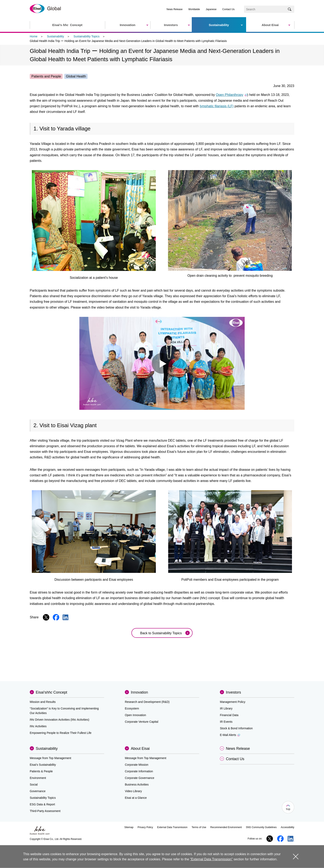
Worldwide (194, 9)
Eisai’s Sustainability (43, 765)
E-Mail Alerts (230, 735)
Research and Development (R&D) (147, 702)
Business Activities (137, 785)
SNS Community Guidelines (261, 827)
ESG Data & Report (42, 804)
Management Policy (233, 702)
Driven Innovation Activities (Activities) (60, 720)
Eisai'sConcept (51, 692)
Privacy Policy (145, 827)
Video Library (133, 791)
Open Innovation (135, 715)
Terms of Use (199, 827)
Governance (38, 791)
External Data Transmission (172, 827)
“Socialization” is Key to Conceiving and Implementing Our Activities (64, 711)
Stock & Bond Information (236, 728)
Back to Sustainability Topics (161, 633)
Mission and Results (43, 702)
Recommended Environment (226, 827)
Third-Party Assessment (45, 811)
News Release (175, 9)
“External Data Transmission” (211, 859)
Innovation (139, 692)
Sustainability (55, 36)
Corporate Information (139, 771)
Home (34, 36)
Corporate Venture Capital (142, 722)
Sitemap (129, 827)
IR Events (226, 722)
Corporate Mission (137, 765)
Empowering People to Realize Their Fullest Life (61, 733)
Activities (38, 726)
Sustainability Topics (87, 36)
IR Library (226, 708)
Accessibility (288, 827)
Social (34, 785)
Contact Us (228, 9)
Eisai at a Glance (136, 798)
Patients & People (41, 771)
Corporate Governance (139, 778)
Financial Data (229, 715)
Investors (233, 692)
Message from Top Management (51, 758)
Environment (38, 778)
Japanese (211, 9)
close (296, 857)
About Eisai (140, 749)
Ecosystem (132, 708)
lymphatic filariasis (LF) (217, 106)
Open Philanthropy (231, 95)
